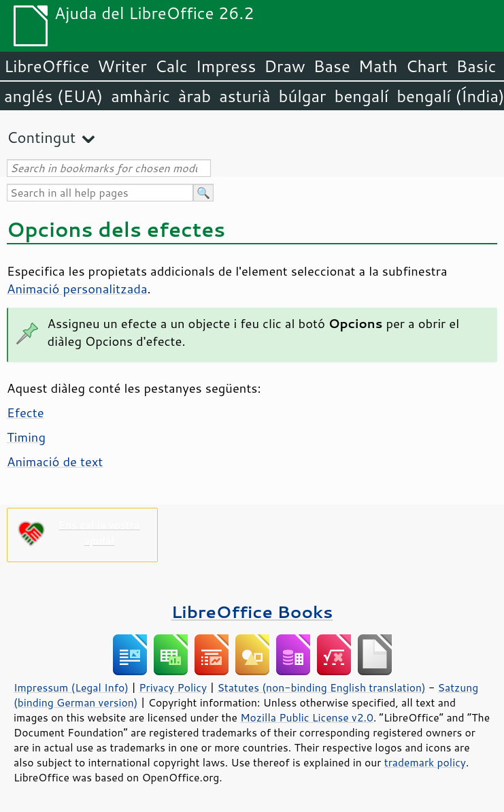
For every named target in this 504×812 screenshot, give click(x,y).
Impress (226, 66)
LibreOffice (47, 66)
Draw (284, 66)
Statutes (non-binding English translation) (321, 687)
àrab (195, 96)
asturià (245, 96)
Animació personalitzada (77, 289)
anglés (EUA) (53, 96)
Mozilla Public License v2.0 (307, 717)
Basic (476, 66)
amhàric (140, 96)
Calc (171, 66)
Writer (122, 66)
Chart (426, 66)
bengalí (362, 96)
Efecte (26, 412)
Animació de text (55, 461)
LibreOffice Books (252, 612)
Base (332, 66)
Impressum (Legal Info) (71, 687)
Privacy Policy (173, 687)
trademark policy (425, 762)
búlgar (303, 96)
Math (378, 66)
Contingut (41, 137)
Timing (26, 437)
